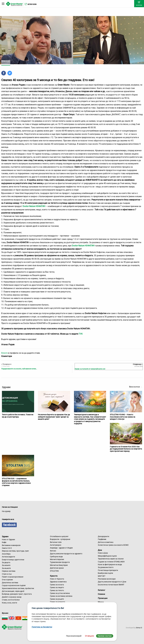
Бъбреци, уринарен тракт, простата (17, 594)
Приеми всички (105, 636)
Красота (54, 576)
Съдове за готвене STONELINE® (111, 562)
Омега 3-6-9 (7, 548)
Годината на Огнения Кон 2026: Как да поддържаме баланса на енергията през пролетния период (126, 449)
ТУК (81, 334)
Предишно (6, 364)
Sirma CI (139, 628)
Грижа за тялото (57, 590)
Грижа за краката (57, 602)
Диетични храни (57, 568)
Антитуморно (56, 545)
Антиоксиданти (8, 557)
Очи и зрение (7, 580)
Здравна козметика (58, 582)
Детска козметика (106, 542)
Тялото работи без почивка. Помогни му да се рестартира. (18, 416)
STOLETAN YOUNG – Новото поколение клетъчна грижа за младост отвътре (123, 417)
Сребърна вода (56, 557)
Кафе (4, 542)
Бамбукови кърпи (105, 573)
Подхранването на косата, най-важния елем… (19, 369)
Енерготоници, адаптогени (13, 560)
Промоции (103, 598)
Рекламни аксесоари (107, 579)
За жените (6, 565)
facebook (9, 525)
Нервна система (9, 571)
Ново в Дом (103, 553)
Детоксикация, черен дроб (13, 591)
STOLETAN (54, 571)
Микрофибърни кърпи (107, 556)
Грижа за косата (57, 585)
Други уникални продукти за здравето (66, 554)
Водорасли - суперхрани (60, 539)
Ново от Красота (57, 579)
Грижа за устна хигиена (60, 593)
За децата (6, 562)
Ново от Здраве (8, 539)
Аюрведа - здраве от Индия (61, 548)
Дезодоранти (103, 536)
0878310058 (32, 4)
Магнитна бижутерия (59, 565)
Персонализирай (74, 636)
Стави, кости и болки (11, 600)
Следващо (138, 364)
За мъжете (6, 568)
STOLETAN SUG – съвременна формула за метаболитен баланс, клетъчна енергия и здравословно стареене (16, 482)
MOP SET (102, 576)
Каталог (102, 590)
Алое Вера (6, 554)
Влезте (4, 353)
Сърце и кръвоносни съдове (14, 585)
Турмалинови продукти (60, 562)
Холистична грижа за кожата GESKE (113, 545)
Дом (100, 550)
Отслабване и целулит (59, 536)
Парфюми (102, 539)
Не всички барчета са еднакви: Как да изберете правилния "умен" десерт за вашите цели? (54, 417)
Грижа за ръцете (57, 599)
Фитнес (53, 551)
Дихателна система (10, 583)
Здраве (5, 537)
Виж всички (136, 387)
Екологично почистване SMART (111, 585)
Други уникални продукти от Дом (112, 582)
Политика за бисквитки (42, 627)
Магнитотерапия (57, 559)
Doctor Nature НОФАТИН (83, 246)
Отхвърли (89, 636)
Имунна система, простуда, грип (15, 551)
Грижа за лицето (57, 587)
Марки (101, 602)
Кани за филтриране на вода (110, 564)
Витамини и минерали (11, 545)
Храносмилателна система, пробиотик (18, 588)
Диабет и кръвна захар (12, 597)
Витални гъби (56, 542)
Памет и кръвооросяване (13, 577)
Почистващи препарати (108, 570)
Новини (101, 594)
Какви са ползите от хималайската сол (90, 369)
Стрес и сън (7, 574)
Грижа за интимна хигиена (61, 596)
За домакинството (106, 567)
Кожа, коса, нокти (9, 603)
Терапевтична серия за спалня (111, 559)
